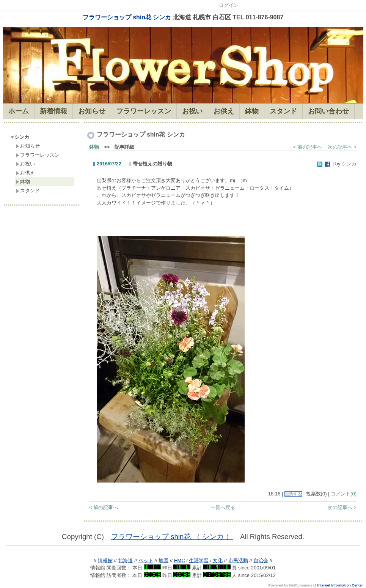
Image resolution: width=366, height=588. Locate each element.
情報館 (105, 560)
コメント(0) (344, 494)
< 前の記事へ (308, 147)
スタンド (28, 191)
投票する (293, 494)
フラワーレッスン (38, 155)
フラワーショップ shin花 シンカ (127, 17)
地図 (163, 560)
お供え (25, 173)
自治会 (261, 560)
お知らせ (28, 146)
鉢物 (23, 182)
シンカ (20, 137)
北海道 (125, 560)
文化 (218, 560)
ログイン (229, 5)
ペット (146, 560)
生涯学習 (199, 560)
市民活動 (238, 560)
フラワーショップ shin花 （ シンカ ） (172, 537)
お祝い (25, 164)
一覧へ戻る (223, 507)
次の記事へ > (342, 147)
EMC (180, 560)
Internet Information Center (340, 585)
